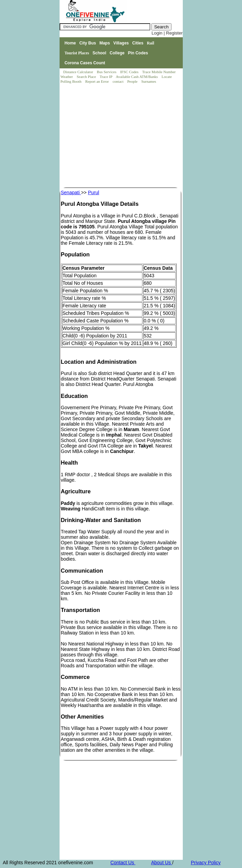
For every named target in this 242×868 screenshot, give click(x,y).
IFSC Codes (130, 72)
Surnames (149, 81)
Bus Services (107, 72)
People (133, 81)
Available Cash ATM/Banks (137, 77)
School (99, 53)
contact (119, 81)
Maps (105, 43)
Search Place (87, 77)
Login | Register (167, 33)
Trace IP (106, 77)
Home (70, 43)
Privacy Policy (206, 863)
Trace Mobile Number (159, 72)
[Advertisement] (122, 136)
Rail (150, 43)
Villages (121, 43)
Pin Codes (138, 53)
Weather (67, 77)
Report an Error (98, 81)
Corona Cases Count (85, 63)
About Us (161, 863)
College (117, 53)
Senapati (71, 192)
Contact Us (123, 863)
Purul (94, 192)
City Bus (88, 43)
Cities (138, 43)
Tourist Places (77, 53)
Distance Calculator (78, 72)
